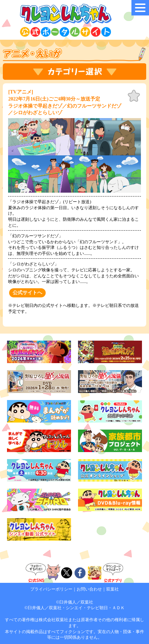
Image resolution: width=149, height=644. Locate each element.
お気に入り (134, 96)
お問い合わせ (89, 589)
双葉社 (112, 589)
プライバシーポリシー (51, 589)
